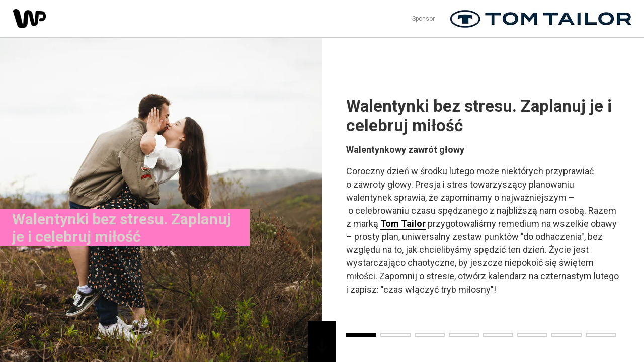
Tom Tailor (403, 223)
